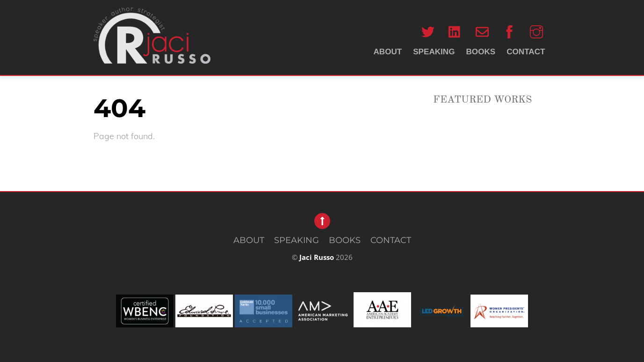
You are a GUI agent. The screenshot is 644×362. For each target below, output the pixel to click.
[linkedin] (455, 32)
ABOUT (387, 52)
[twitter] (428, 32)
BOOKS (481, 52)
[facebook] (509, 32)
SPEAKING (434, 52)
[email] (482, 32)
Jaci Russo (317, 257)
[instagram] (536, 32)
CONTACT (526, 52)
